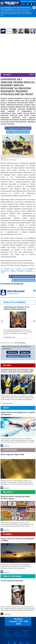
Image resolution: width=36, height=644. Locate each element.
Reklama (17, 629)
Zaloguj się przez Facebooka (18, 355)
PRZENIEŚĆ (27, 271)
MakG (19, 620)
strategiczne (5, 272)
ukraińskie (4, 269)
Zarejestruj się (31, 2)
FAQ (6, 629)
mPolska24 (18, 616)
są (15, 271)
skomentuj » (22, 342)
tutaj (2, 15)
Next (34, 321)
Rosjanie (10, 271)
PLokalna (8, 532)
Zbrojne (14, 269)
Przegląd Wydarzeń (13, 293)
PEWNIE (20, 269)
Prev (2, 321)
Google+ (21, 640)
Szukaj (23, 4)
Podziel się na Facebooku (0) (18, 128)
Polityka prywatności (8, 632)
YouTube (27, 640)
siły (10, 269)
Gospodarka (10, 448)
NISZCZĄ (26, 269)
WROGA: (4, 271)
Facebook (9, 640)
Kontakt (26, 633)
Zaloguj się (24, 2)
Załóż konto (12, 351)
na (11, 272)
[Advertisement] (18, 53)
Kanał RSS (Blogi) (26, 628)
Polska (7, 364)
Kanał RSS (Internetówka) (18, 632)
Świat (19, 268)
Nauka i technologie (13, 573)
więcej (31, 74)
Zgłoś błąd (27, 631)
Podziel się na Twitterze (18, 132)
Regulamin (8, 627)
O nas (16, 627)
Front (14, 272)
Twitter (15, 640)
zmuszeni (20, 271)
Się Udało (8, 490)
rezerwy (32, 269)
